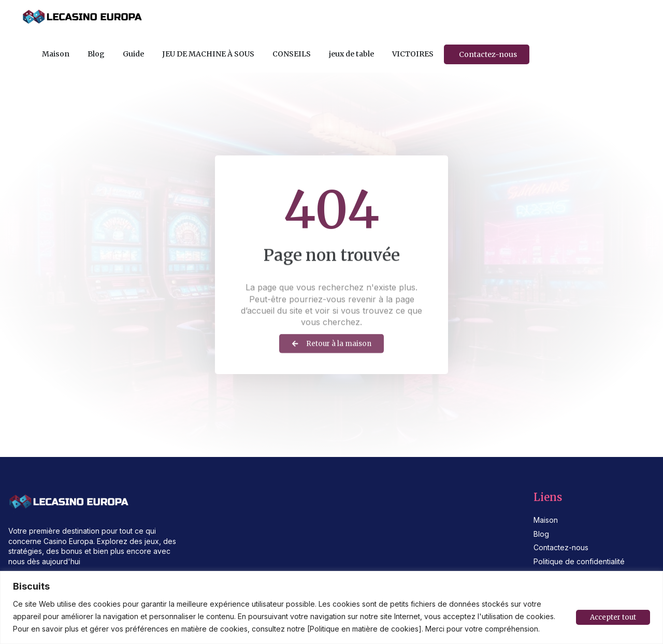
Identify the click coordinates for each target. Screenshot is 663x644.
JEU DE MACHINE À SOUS (208, 54)
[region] (331, 607)
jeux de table (351, 54)
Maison (56, 54)
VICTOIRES (413, 54)
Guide (133, 54)
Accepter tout (612, 617)
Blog (96, 54)
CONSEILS (292, 54)
